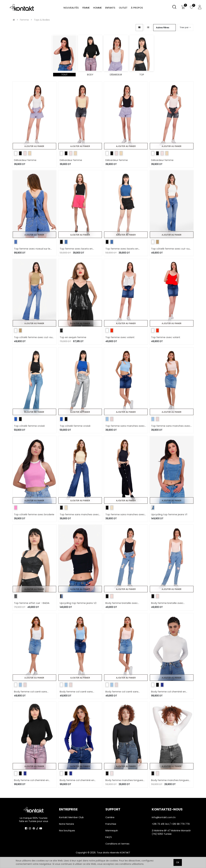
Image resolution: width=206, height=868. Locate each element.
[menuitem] (137, 8)
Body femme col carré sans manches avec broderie (30, 692)
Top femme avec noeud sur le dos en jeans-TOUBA (32, 249)
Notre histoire (67, 824)
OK (178, 862)
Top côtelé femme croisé (29, 426)
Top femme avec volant (120, 337)
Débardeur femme (25, 160)
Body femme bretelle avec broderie (122, 603)
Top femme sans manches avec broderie (79, 515)
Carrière (110, 817)
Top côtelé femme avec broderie (34, 514)
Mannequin (112, 831)
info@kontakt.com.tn (164, 817)
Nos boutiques (67, 831)
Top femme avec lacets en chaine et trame (76, 249)
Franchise (111, 824)
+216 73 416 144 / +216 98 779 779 (171, 824)
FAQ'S (109, 837)
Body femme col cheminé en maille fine (168, 692)
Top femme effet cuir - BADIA (32, 603)
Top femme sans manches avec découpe (125, 426)
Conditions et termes (117, 844)
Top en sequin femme (73, 337)
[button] (185, 28)
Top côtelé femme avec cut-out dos (171, 249)
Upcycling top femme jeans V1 (169, 514)
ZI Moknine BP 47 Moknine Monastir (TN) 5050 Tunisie (171, 832)
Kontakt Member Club (71, 817)
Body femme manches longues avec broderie (124, 780)
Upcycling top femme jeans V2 (78, 603)
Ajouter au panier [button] (34, 146)
